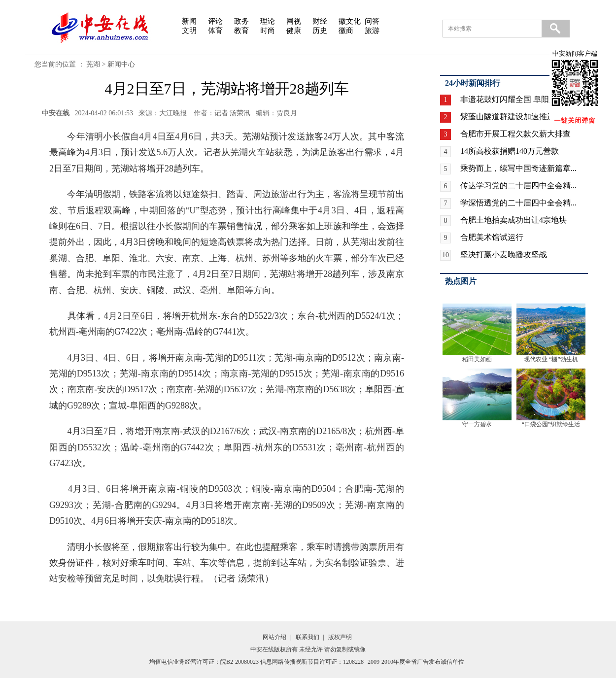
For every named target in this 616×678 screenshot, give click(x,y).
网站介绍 (274, 637)
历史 (320, 31)
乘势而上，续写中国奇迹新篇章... (518, 168)
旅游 (372, 31)
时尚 (268, 31)
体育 (215, 31)
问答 (372, 21)
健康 (294, 31)
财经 (320, 21)
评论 (215, 21)
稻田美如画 (477, 359)
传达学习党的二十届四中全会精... (518, 186)
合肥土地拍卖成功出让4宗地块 (513, 220)
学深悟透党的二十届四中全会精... (518, 203)
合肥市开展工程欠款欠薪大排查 (515, 134)
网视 (294, 21)
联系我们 (308, 637)
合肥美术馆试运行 (492, 237)
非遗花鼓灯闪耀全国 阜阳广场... (515, 99)
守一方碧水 (477, 424)
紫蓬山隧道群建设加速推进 (508, 117)
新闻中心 (121, 64)
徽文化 (350, 21)
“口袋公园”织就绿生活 (551, 424)
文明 (189, 31)
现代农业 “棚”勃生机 (551, 359)
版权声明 (340, 637)
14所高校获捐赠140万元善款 (510, 151)
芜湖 (93, 64)
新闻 (189, 21)
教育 (241, 31)
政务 (241, 21)
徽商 (346, 31)
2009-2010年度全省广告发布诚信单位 (416, 662)
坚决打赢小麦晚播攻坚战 (504, 254)
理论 (268, 21)
